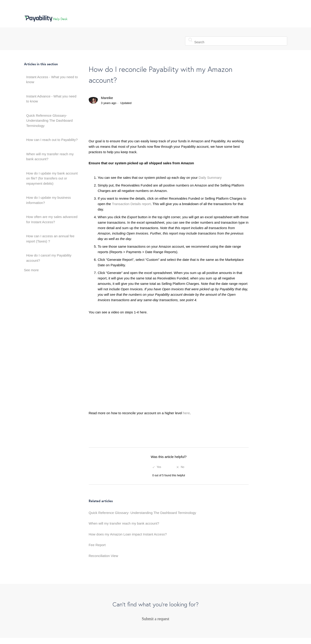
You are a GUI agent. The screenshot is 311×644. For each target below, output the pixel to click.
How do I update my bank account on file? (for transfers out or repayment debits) (52, 178)
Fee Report (97, 545)
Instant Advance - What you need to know (51, 99)
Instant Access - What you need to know (52, 80)
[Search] (236, 41)
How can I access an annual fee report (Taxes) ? (50, 239)
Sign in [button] (277, 18)
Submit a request (155, 619)
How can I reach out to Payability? (52, 140)
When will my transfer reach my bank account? (50, 157)
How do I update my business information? (49, 200)
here (186, 413)
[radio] (157, 467)
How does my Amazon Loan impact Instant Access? (128, 534)
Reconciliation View (103, 556)
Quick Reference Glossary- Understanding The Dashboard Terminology (50, 121)
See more (31, 270)
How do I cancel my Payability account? (49, 258)
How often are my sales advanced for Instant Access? (52, 219)
